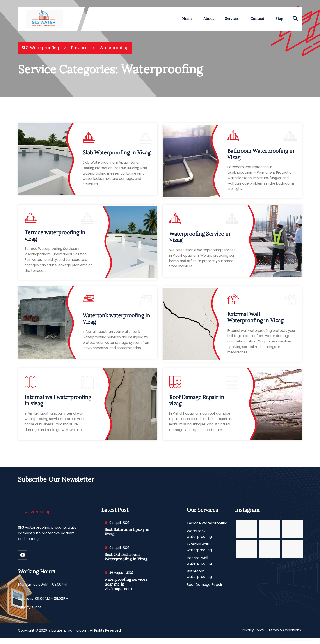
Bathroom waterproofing (199, 579)
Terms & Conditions (284, 637)
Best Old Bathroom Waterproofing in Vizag (126, 562)
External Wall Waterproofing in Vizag (255, 320)
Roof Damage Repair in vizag (197, 404)
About (209, 19)
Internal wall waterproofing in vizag (58, 404)
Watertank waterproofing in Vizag (116, 320)
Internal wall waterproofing (199, 566)
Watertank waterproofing (199, 539)
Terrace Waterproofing (207, 528)
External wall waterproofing (199, 553)
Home (187, 19)
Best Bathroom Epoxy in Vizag (127, 537)
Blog (279, 19)
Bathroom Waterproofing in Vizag (261, 155)
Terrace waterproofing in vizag (55, 237)
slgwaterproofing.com (69, 637)
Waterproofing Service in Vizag (200, 238)
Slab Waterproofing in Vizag (116, 153)
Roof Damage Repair (205, 590)
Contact (257, 19)
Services (232, 19)
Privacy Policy (251, 637)
